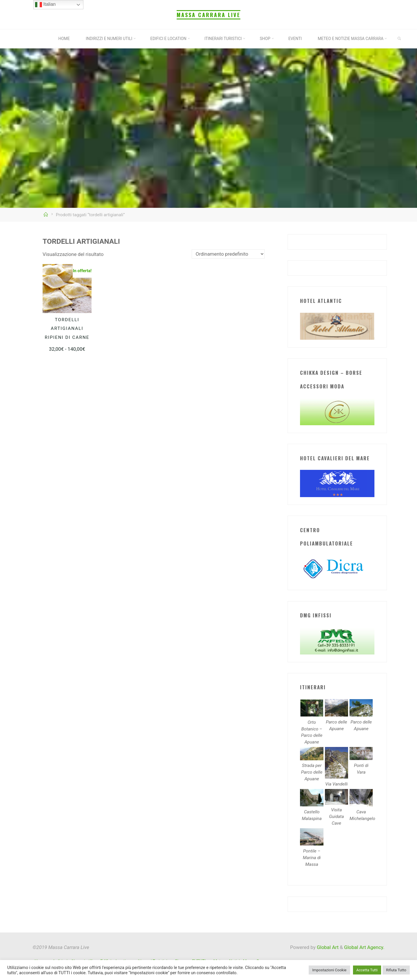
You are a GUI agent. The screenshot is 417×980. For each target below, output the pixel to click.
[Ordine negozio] (228, 254)
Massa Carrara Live (209, 15)
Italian (45, 5)
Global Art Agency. (364, 947)
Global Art (327, 947)
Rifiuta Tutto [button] (396, 970)
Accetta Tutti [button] (367, 970)
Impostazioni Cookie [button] (329, 970)
